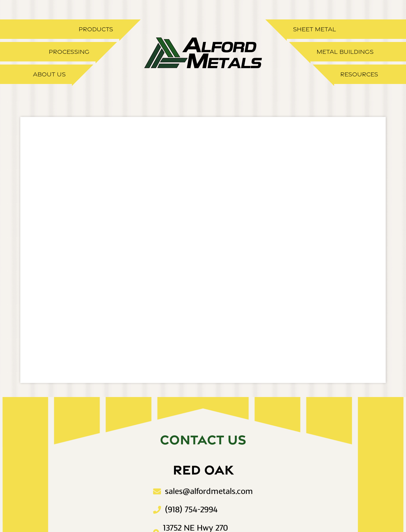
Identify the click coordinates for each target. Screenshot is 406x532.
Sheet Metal (315, 29)
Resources (359, 74)
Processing (69, 52)
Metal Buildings (345, 52)
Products (96, 29)
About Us (49, 74)
